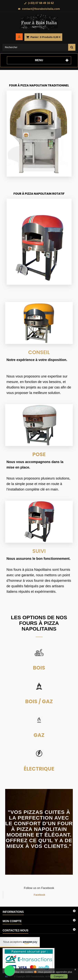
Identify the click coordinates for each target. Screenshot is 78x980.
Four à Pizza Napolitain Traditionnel (39, 85)
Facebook (39, 895)
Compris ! (59, 976)
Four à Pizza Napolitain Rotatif (39, 194)
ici (6, 976)
